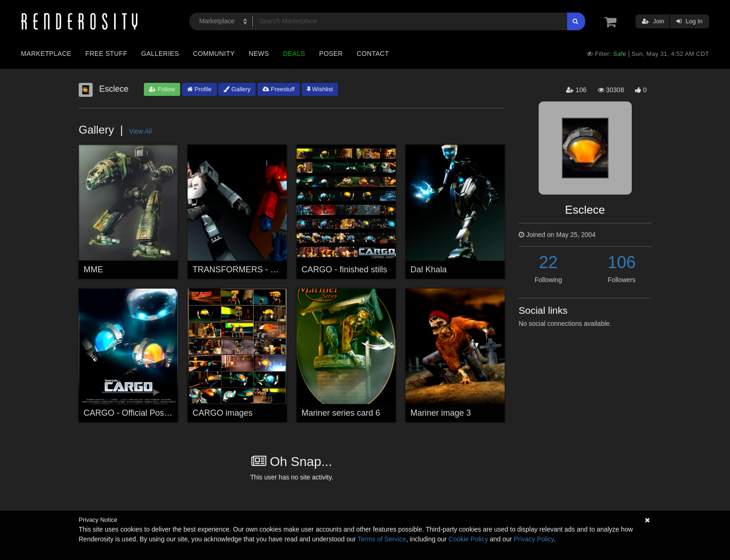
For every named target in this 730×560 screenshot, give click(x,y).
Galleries (160, 54)
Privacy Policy (534, 539)
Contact (373, 54)
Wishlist (320, 89)
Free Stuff (106, 54)
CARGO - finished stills (345, 270)
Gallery (237, 89)
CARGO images (223, 413)
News (259, 54)
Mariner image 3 (441, 413)
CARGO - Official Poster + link (140, 413)
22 (548, 262)
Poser (331, 54)
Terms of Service (382, 539)
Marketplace (46, 54)
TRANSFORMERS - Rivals (243, 270)
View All (140, 131)
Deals (294, 54)
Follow (162, 89)
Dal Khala (429, 270)
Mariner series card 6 (341, 413)
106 (622, 262)
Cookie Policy (468, 539)
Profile (199, 89)
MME (94, 270)
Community (214, 54)
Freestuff (279, 89)
